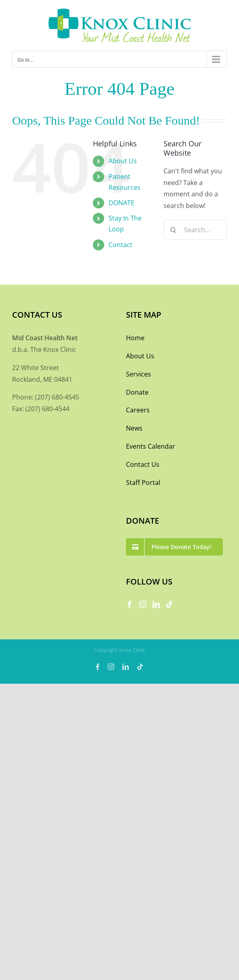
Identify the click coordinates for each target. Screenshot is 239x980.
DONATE (122, 203)
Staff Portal (143, 483)
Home (135, 338)
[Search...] (195, 230)
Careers (138, 410)
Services (138, 374)
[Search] (174, 230)
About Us (123, 161)
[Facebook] (130, 604)
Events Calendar (151, 446)
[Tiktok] (170, 604)
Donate (137, 392)
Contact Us (143, 464)
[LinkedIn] (156, 604)
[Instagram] (143, 604)
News (134, 428)
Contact (121, 245)
